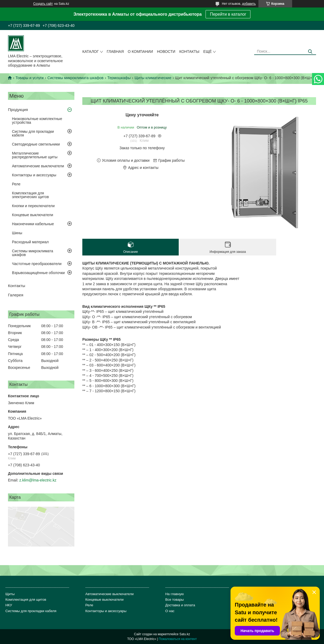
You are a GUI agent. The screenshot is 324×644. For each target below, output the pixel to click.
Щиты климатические (153, 78)
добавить (249, 4)
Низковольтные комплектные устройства (37, 121)
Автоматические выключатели (38, 166)
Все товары (174, 600)
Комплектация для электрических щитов (30, 195)
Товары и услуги (29, 78)
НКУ (9, 605)
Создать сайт (43, 4)
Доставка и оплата (180, 605)
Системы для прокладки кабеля (33, 133)
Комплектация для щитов (26, 600)
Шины (17, 233)
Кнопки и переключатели (33, 206)
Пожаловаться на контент (178, 639)
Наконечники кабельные (33, 224)
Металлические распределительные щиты (35, 155)
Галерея (16, 295)
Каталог (91, 52)
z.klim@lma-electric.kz (38, 480)
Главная (115, 52)
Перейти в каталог (228, 14)
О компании (140, 52)
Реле (16, 184)
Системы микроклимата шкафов (76, 78)
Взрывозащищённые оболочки (38, 273)
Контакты (189, 52)
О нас (170, 611)
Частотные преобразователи (37, 264)
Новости (166, 52)
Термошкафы (119, 78)
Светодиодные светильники (36, 144)
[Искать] (310, 52)
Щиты (10, 594)
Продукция (18, 110)
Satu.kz (185, 634)
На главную (174, 594)
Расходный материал (30, 242)
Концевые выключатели (33, 215)
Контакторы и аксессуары (34, 175)
